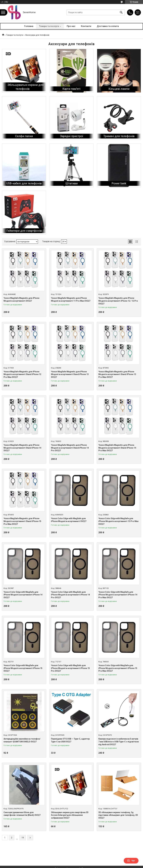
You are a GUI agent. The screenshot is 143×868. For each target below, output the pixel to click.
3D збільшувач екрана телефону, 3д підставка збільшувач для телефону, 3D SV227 (118, 815)
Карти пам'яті (71, 89)
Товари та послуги (49, 26)
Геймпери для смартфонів (24, 231)
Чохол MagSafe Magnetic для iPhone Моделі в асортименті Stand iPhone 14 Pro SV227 (70, 448)
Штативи (71, 183)
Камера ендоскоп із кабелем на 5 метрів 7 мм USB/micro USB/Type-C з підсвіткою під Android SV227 (119, 742)
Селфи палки (24, 136)
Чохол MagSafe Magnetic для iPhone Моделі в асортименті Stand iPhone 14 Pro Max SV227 (117, 448)
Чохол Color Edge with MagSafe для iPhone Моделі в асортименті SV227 (69, 520)
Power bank (119, 183)
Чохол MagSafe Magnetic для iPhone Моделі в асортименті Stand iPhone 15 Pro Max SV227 (22, 521)
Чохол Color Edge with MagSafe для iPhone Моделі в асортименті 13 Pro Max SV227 (118, 521)
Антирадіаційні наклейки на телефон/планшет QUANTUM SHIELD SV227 (22, 740)
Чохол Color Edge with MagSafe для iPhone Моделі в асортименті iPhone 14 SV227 (23, 595)
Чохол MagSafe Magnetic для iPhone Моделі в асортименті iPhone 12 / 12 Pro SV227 (118, 301)
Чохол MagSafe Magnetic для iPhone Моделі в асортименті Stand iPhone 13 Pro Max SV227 (117, 374)
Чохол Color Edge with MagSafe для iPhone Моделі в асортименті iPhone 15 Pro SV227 (70, 668)
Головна (29, 26)
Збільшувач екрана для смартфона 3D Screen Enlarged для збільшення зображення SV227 (70, 815)
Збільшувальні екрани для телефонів (25, 87)
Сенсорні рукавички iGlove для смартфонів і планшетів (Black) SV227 (22, 814)
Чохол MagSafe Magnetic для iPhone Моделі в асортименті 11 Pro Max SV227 (71, 299)
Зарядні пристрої (71, 136)
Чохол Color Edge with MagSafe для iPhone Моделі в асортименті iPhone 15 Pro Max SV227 (118, 668)
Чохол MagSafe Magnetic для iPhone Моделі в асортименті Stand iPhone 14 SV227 (22, 448)
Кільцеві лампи (119, 89)
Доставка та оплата (108, 26)
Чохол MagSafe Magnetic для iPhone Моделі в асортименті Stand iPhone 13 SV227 (70, 374)
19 (23, 838)
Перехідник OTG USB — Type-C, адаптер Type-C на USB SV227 (70, 740)
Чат (131, 861)
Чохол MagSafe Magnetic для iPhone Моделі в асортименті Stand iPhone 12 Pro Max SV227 (22, 374)
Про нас (71, 26)
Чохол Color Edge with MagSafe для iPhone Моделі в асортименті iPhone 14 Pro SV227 (70, 595)
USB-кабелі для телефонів (24, 183)
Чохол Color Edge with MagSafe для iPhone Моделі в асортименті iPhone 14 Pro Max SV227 (118, 595)
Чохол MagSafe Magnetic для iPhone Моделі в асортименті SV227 (21, 299)
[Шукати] (121, 12)
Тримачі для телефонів (119, 136)
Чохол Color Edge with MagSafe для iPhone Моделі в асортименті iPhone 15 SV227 (23, 668)
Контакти (86, 26)
